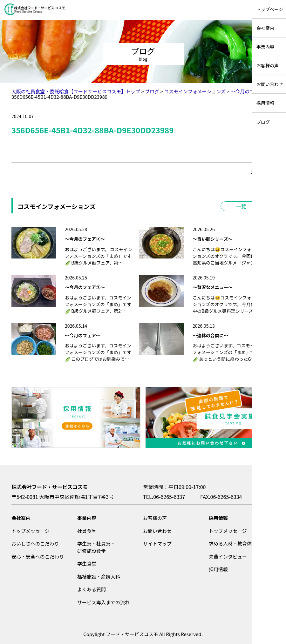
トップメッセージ (31, 531)
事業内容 (87, 518)
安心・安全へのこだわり (38, 557)
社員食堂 (87, 531)
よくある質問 (92, 589)
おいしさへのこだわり (35, 543)
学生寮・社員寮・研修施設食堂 (96, 547)
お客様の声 (155, 518)
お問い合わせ (157, 531)
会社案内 (21, 518)
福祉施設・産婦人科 (99, 577)
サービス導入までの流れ (103, 602)
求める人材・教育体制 (233, 543)
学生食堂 (87, 563)
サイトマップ (157, 543)
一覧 (241, 206)
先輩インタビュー (228, 557)
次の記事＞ (263, 172)
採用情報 (218, 518)
